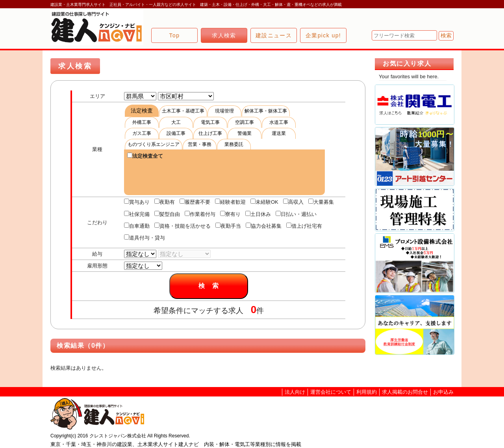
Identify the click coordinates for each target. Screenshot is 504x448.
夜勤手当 (228, 226)
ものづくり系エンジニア (154, 144)
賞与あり (137, 202)
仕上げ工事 (210, 133)
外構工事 (142, 122)
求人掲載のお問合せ (405, 392)
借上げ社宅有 (304, 226)
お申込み (443, 392)
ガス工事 (142, 133)
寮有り (230, 214)
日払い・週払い (296, 214)
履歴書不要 (195, 202)
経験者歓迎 (230, 202)
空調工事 (245, 122)
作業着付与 (200, 214)
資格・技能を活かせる (183, 226)
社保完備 (137, 214)
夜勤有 (165, 202)
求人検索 (224, 35)
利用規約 (367, 392)
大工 (176, 122)
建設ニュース (274, 35)
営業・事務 (200, 144)
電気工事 (210, 122)
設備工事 (176, 133)
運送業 (279, 133)
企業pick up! (323, 35)
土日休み (258, 214)
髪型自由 (167, 214)
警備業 (245, 133)
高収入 (293, 202)
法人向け (295, 392)
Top (175, 35)
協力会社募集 (264, 226)
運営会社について (331, 392)
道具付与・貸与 (145, 238)
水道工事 (279, 122)
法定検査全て (145, 156)
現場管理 (224, 111)
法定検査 (142, 111)
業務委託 (234, 144)
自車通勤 (137, 226)
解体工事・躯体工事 (266, 111)
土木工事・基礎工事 (183, 111)
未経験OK (264, 202)
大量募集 (321, 202)
